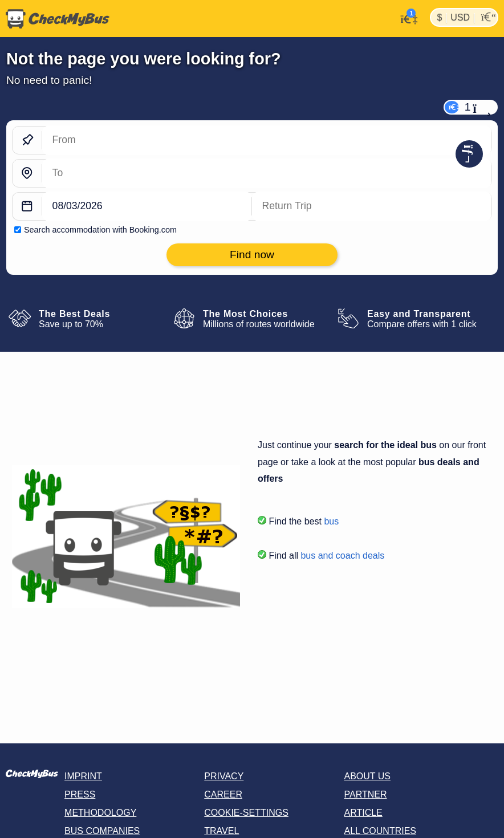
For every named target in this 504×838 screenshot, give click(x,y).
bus (331, 521)
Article (363, 813)
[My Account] (406, 18)
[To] (267, 174)
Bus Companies (102, 831)
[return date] (372, 207)
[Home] (55, 19)
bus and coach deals (342, 556)
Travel (221, 831)
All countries (380, 831)
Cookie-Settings (246, 813)
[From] (267, 141)
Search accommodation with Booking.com (100, 230)
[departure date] (147, 207)
